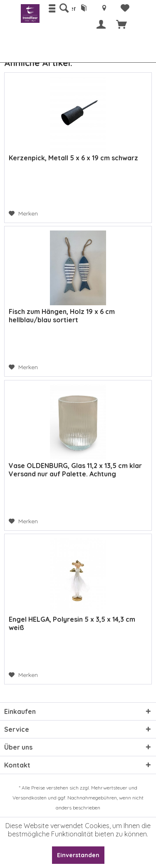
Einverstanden (78, 855)
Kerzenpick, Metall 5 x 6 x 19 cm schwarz (73, 158)
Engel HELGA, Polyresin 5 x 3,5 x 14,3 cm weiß (72, 623)
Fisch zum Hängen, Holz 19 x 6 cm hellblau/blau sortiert (62, 316)
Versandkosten (30, 798)
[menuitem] (64, 8)
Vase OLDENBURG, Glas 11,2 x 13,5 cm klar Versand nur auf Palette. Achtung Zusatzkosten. (75, 470)
